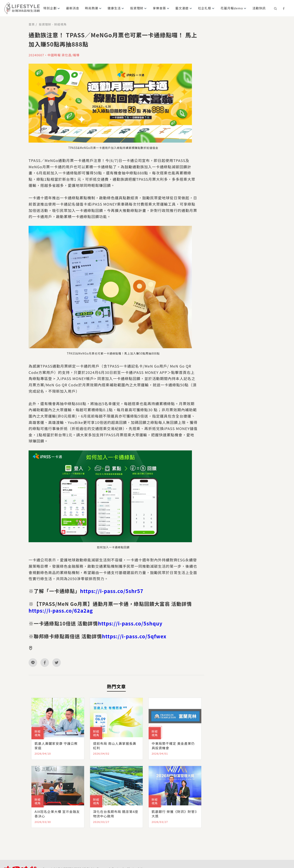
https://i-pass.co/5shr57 (112, 591)
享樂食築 (159, 8)
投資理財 (137, 8)
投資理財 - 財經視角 (53, 24)
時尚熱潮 (92, 8)
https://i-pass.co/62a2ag (61, 610)
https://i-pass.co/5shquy (130, 623)
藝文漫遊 (182, 8)
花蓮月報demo (232, 8)
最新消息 (73, 8)
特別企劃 (50, 8)
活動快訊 (259, 8)
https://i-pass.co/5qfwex (134, 636)
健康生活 (114, 8)
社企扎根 (205, 8)
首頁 (32, 24)
